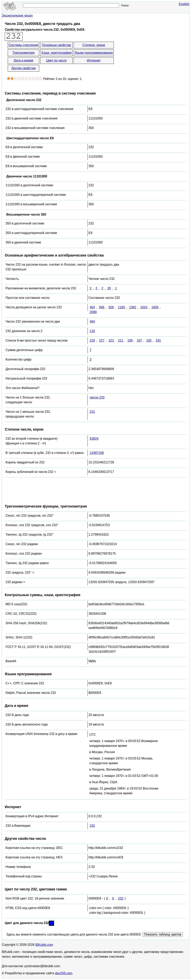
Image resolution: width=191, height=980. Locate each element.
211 (121, 340)
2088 (93, 312)
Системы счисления (23, 45)
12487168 (97, 453)
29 (109, 288)
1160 (122, 307)
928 (111, 307)
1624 (144, 307)
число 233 (97, 397)
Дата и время (23, 60)
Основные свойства (56, 45)
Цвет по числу (57, 60)
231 (92, 412)
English (184, 4)
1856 (155, 307)
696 (102, 307)
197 (139, 340)
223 (111, 340)
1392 (133, 307)
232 (92, 826)
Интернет (94, 60)
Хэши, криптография (56, 53)
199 (130, 340)
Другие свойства (23, 68)
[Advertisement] (150, 57)
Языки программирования (94, 53)
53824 (94, 439)
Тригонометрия (24, 53)
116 (92, 331)
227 (102, 340)
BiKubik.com (44, 945)
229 (92, 340)
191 (158, 340)
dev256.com (64, 973)
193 (149, 340)
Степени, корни (94, 45)
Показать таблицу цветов (163, 934)
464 (92, 307)
